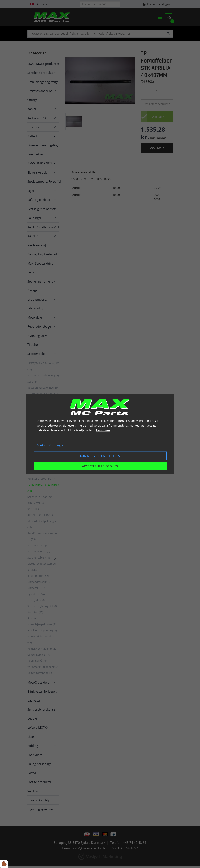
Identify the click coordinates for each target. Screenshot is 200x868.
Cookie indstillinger (50, 445)
